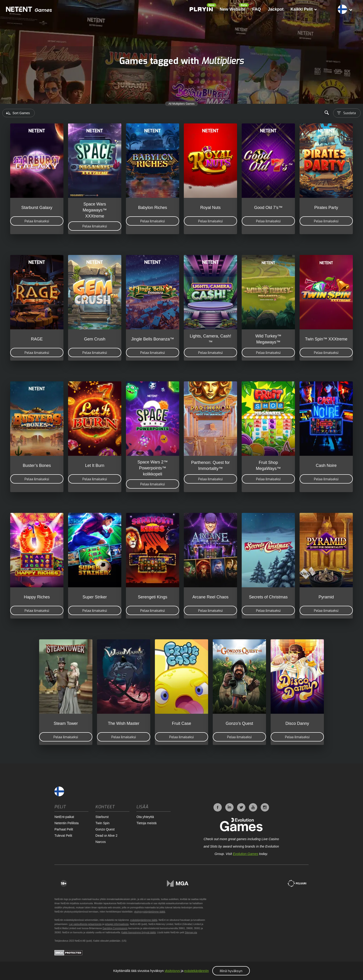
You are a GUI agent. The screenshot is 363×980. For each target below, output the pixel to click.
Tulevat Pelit (63, 836)
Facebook (218, 807)
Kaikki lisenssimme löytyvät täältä (138, 933)
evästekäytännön (197, 971)
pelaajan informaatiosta (117, 924)
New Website (231, 9)
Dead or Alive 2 (106, 836)
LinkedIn (229, 807)
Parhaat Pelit (64, 829)
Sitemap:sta (191, 933)
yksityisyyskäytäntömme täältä (150, 912)
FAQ (255, 9)
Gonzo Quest (105, 829)
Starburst (102, 817)
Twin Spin (102, 823)
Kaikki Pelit (302, 9)
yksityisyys (172, 971)
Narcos (100, 842)
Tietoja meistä (146, 823)
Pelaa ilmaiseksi (37, 221)
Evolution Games (246, 854)
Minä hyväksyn (231, 971)
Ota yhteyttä (145, 817)
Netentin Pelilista (66, 823)
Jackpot (275, 9)
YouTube (253, 807)
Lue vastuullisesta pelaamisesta (85, 924)
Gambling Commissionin (115, 928)
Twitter (241, 807)
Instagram (265, 807)
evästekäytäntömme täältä (144, 920)
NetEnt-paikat (64, 817)
